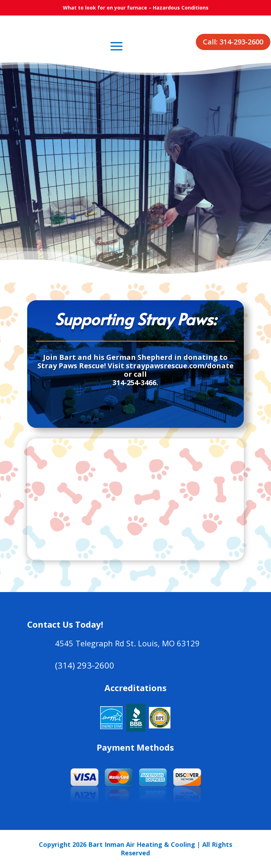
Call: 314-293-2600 (233, 42)
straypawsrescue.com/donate (180, 366)
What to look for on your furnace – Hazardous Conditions (136, 8)
